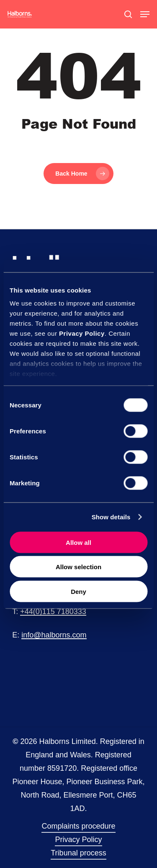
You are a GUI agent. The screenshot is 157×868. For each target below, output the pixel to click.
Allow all (78, 542)
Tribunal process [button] (78, 853)
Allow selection (78, 567)
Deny (78, 591)
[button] (145, 14)
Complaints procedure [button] (78, 826)
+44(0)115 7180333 (53, 611)
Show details (111, 517)
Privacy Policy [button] (78, 839)
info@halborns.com (54, 635)
